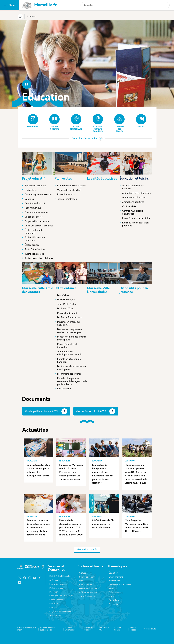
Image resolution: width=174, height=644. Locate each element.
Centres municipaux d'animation (132, 213)
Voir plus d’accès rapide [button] (85, 139)
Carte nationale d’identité (61, 596)
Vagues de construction (69, 190)
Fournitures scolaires (35, 186)
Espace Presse (133, 629)
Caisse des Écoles (34, 217)
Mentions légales (118, 629)
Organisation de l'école (37, 221)
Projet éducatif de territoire (136, 218)
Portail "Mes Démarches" (61, 576)
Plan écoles (63, 179)
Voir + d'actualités (87, 550)
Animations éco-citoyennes (136, 193)
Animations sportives (133, 202)
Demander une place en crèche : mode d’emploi (69, 331)
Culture (83, 573)
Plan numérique (33, 208)
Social (112, 589)
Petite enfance (65, 288)
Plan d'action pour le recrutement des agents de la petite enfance (72, 381)
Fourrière (54, 604)
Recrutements (64, 389)
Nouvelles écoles (66, 195)
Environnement (116, 577)
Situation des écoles (119, 123)
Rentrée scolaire (54, 122)
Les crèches (63, 295)
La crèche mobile (66, 300)
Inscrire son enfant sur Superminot (69, 324)
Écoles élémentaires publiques (35, 239)
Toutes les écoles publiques (39, 259)
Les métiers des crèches (69, 374)
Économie (113, 604)
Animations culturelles (134, 198)
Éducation (113, 573)
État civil (53, 608)
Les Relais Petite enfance (70, 318)
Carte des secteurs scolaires (98, 123)
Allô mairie (55, 580)
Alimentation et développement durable (70, 353)
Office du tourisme (88, 593)
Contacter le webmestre (71, 629)
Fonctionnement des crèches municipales (72, 338)
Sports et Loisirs (87, 577)
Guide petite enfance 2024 (42, 412)
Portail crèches (56, 588)
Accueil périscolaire (76, 122)
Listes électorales (57, 600)
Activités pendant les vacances (133, 187)
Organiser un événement (61, 612)
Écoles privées (32, 245)
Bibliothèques (86, 585)
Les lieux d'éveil (65, 309)
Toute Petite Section (35, 250)
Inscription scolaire (34, 254)
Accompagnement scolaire (38, 195)
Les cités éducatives (102, 179)
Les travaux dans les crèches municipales (72, 368)
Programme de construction (72, 186)
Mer (81, 581)
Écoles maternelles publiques (34, 232)
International (115, 581)
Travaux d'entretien (67, 199)
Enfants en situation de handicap (69, 361)
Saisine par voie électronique (48, 629)
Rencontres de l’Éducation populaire (135, 224)
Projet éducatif (33, 179)
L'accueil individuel (67, 313)
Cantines (141, 121)
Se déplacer (114, 600)
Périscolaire (31, 190)
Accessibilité (150, 629)
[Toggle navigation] (5, 5)
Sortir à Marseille (87, 597)
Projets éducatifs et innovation (67, 346)
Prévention (114, 593)
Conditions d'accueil (35, 204)
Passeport (54, 592)
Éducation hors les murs (37, 213)
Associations (55, 616)
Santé (112, 597)
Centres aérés (129, 207)
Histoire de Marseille (89, 589)
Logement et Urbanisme (120, 585)
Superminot (33, 121)
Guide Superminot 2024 (91, 412)
